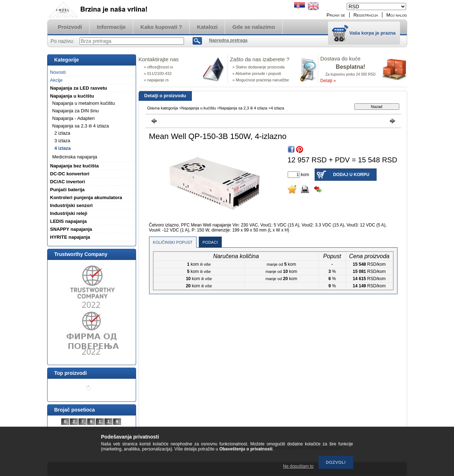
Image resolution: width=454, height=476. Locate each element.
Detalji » (328, 81)
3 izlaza (62, 141)
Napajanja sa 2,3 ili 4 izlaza (243, 108)
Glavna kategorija (163, 108)
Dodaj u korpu (351, 175)
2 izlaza (62, 133)
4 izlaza (63, 148)
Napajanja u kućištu (199, 108)
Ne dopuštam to (298, 466)
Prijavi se (336, 15)
